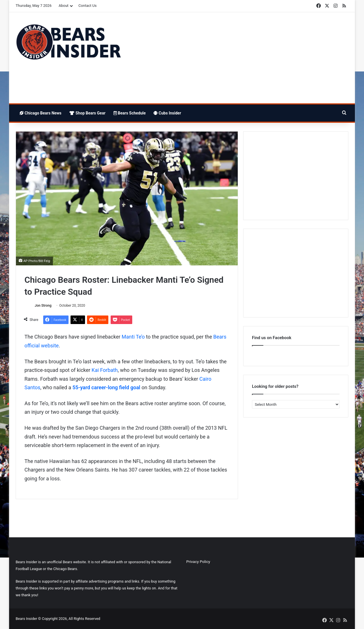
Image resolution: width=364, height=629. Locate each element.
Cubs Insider (167, 113)
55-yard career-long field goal (106, 387)
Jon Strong (43, 306)
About (64, 6)
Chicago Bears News (41, 113)
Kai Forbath (105, 370)
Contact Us (88, 6)
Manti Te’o (133, 337)
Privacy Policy (198, 562)
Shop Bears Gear (87, 113)
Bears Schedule (130, 113)
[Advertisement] (239, 58)
